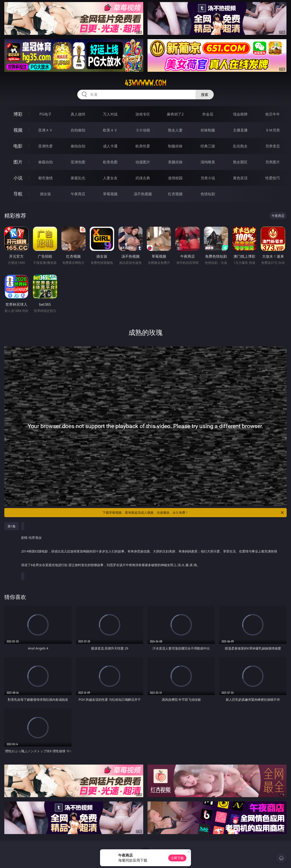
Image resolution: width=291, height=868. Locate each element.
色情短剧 (208, 194)
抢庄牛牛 (273, 114)
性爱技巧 (273, 178)
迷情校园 (175, 178)
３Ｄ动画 (143, 130)
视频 (18, 130)
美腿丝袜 (175, 162)
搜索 (205, 95)
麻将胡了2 (175, 114)
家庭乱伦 (78, 178)
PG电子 (45, 114)
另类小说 (208, 178)
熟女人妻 (175, 130)
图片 (18, 162)
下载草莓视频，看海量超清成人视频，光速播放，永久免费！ (193, 513)
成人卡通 (110, 146)
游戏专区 (143, 114)
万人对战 (110, 114)
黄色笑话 (240, 178)
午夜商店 (78, 194)
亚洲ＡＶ (45, 130)
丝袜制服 (208, 130)
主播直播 (240, 130)
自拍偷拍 (78, 130)
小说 (18, 178)
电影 (18, 146)
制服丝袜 (175, 146)
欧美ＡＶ (110, 130)
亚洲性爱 (45, 146)
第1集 (12, 526)
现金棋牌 (240, 114)
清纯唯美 (208, 162)
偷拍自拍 (78, 146)
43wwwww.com (145, 83)
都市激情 (45, 178)
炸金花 (208, 114)
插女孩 (45, 194)
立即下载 (177, 858)
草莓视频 (110, 194)
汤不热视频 (143, 194)
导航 (18, 194)
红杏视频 (175, 194)
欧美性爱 (143, 146)
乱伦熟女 (240, 146)
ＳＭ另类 (273, 130)
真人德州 (78, 114)
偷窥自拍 (45, 162)
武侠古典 (143, 178)
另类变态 (273, 146)
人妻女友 (110, 178)
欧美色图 (110, 162)
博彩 (18, 114)
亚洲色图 (78, 162)
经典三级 (208, 146)
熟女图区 (240, 162)
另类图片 (273, 162)
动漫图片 (143, 162)
